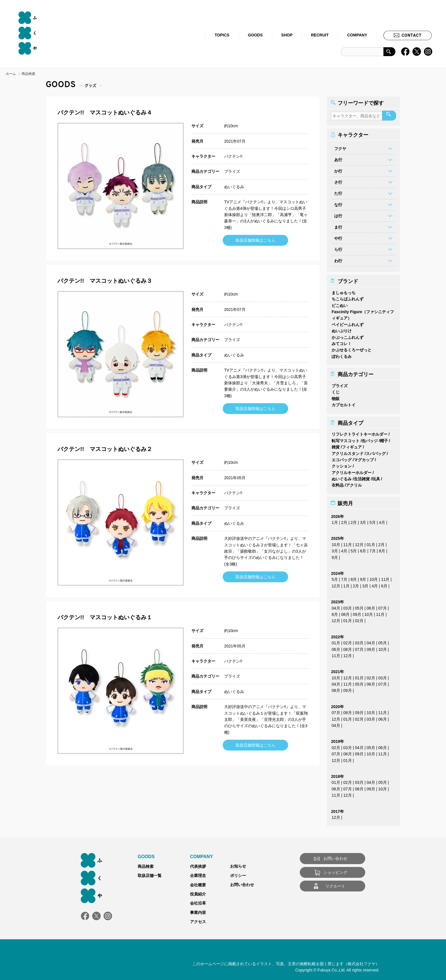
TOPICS (222, 35)
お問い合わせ (242, 883)
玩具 (376, 477)
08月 (345, 613)
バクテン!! (233, 156)
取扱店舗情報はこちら (255, 240)
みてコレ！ (342, 342)
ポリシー (238, 874)
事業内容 (198, 911)
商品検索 (146, 865)
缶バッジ (370, 439)
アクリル (354, 483)
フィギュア (352, 445)
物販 (336, 397)
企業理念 (198, 874)
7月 (373, 549)
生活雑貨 (362, 477)
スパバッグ (376, 452)
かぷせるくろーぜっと (352, 348)
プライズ (232, 171)
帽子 (384, 439)
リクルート (335, 884)
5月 (373, 521)
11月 (348, 543)
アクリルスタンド (348, 452)
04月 (336, 606)
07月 (383, 606)
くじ (336, 390)
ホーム (11, 74)
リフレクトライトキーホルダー (360, 432)
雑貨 (336, 445)
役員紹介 (198, 892)
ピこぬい (340, 304)
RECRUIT (320, 35)
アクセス (198, 920)
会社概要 (198, 883)
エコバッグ (342, 458)
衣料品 (338, 483)
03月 (348, 606)
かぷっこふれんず (348, 336)
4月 (382, 521)
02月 (359, 619)
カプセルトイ (344, 403)
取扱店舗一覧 (150, 874)
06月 (371, 606)
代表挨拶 (198, 865)
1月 (335, 521)
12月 (359, 543)
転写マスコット (346, 439)
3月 (363, 521)
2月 (344, 521)
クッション (342, 464)
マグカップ (364, 458)
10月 (336, 543)
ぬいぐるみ (234, 187)
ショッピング (335, 871)
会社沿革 (198, 901)
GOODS (255, 35)
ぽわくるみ (342, 355)
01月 (371, 543)
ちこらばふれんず (348, 297)
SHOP (287, 35)
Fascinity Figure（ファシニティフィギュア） (363, 313)
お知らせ (238, 864)
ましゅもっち (344, 291)
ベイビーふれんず (348, 323)
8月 (382, 549)
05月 (359, 606)
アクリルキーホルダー (352, 471)
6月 (363, 549)
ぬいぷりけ (342, 329)
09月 (357, 613)
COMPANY (357, 35)
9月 (335, 556)
